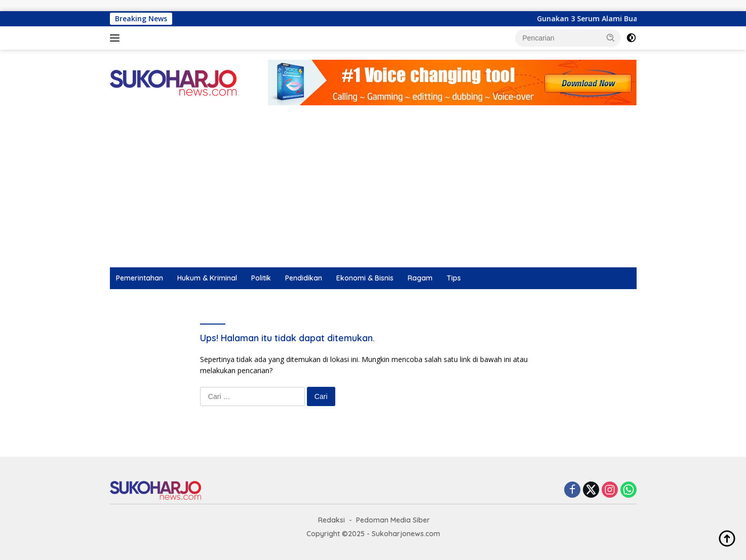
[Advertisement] (373, 191)
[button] (611, 37)
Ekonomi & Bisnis (365, 278)
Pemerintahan (140, 278)
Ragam (420, 278)
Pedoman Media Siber (393, 520)
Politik (261, 278)
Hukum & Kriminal (207, 278)
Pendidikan (304, 278)
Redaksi (331, 520)
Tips (454, 278)
